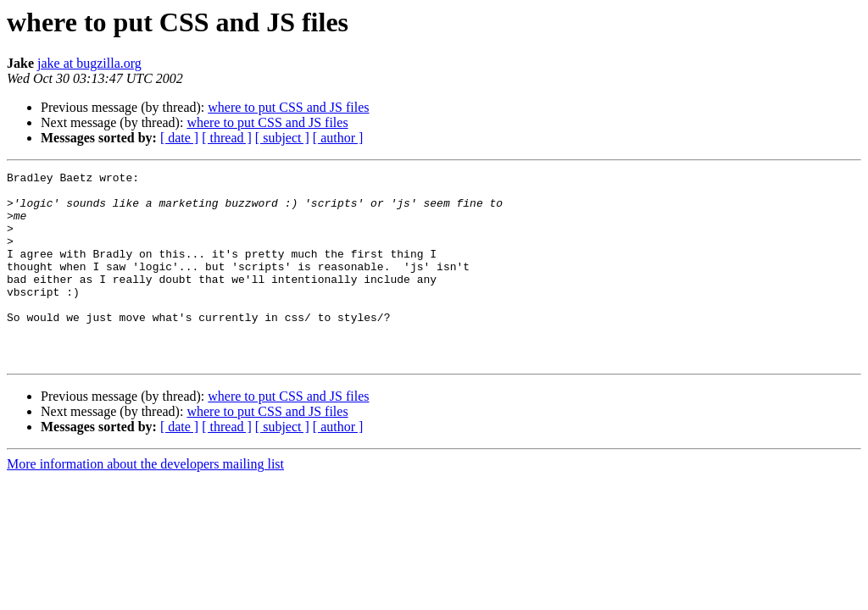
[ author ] (338, 138)
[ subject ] (282, 138)
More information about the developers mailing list (145, 502)
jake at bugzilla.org (89, 63)
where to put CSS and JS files (288, 107)
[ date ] (179, 138)
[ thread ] (227, 138)
